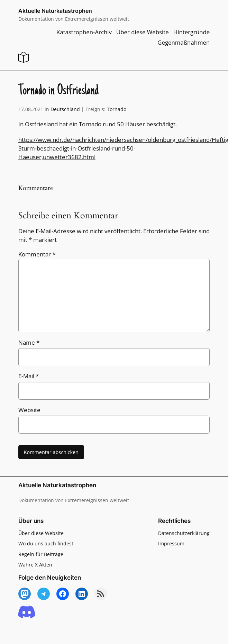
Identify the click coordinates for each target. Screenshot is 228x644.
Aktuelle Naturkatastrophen (55, 11)
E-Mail (29, 376)
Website (29, 410)
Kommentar (37, 254)
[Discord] (27, 612)
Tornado (117, 109)
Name (29, 342)
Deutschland (65, 109)
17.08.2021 (31, 109)
